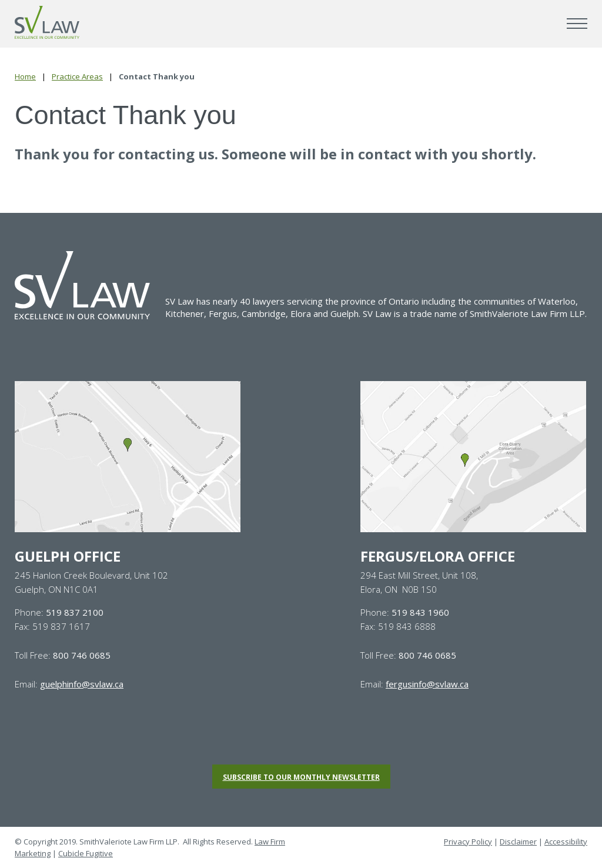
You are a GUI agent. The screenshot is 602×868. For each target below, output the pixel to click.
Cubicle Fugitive (86, 853)
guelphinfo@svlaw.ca (82, 684)
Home (25, 76)
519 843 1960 (420, 612)
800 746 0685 (82, 655)
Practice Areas (77, 76)
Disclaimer (518, 842)
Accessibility (566, 842)
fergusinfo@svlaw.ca (427, 684)
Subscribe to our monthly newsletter (301, 777)
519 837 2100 (75, 612)
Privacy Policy (468, 842)
